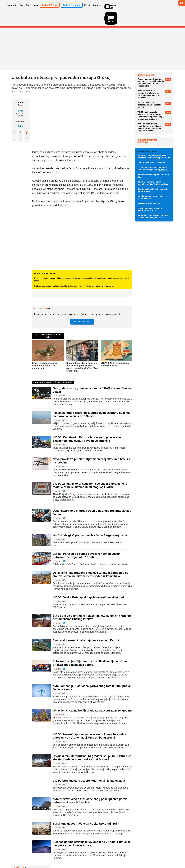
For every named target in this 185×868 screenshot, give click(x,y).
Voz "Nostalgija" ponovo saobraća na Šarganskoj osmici (91, 520)
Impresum (50, 858)
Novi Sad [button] (25, 9)
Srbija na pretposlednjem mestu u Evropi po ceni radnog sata (45, 351)
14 (65, 381)
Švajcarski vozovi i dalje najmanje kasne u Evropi (86, 625)
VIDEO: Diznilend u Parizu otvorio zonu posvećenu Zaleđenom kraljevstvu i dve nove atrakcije (87, 424)
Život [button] (87, 9)
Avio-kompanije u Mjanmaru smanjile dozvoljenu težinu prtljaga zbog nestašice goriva (90, 648)
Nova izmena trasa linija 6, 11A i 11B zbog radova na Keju (155, 101)
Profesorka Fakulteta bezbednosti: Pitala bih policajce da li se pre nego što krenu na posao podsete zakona (155, 110)
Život (20, 96)
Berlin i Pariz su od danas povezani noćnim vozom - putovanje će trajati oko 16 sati (87, 540)
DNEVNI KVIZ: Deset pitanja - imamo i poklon (116, 349)
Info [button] (36, 9)
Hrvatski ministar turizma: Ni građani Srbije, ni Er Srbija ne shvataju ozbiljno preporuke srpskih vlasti (92, 743)
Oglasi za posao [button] (72, 9)
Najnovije (143, 60)
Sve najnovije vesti (160, 127)
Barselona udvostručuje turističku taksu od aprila (86, 809)
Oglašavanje (28, 858)
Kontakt (40, 858)
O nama (17, 858)
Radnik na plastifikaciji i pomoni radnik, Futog (152, 312)
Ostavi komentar (82, 307)
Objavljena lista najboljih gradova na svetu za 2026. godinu (92, 696)
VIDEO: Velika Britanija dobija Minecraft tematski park (89, 582)
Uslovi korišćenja (64, 858)
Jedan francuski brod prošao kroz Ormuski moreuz (153, 65)
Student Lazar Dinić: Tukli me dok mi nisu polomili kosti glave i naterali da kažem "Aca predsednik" (82, 352)
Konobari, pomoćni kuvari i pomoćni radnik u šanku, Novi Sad (153, 304)
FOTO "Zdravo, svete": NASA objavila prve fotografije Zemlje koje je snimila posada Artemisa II (155, 92)
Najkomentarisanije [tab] (147, 201)
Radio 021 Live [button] (50, 9)
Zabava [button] (97, 9)
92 (65, 749)
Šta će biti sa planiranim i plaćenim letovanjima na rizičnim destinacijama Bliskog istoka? (92, 602)
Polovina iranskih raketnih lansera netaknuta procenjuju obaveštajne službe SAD (153, 74)
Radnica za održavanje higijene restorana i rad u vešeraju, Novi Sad (154, 278)
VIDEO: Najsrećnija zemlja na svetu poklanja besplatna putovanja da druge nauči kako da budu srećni (89, 721)
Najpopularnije (146, 136)
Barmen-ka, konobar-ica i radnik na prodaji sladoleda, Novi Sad (154, 338)
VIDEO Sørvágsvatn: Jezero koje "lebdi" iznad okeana (89, 766)
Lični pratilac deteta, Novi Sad (151, 284)
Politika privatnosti (82, 858)
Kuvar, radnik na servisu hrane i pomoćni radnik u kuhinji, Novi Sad (154, 290)
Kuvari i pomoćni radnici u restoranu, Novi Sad (150, 331)
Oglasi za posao (147, 273)
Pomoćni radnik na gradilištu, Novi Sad (153, 297)
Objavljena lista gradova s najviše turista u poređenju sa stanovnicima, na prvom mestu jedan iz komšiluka (90, 560)
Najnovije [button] (12, 9)
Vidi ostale (165, 264)
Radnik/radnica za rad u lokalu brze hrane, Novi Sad (154, 319)
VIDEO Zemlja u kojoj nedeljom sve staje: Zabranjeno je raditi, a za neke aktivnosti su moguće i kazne (90, 470)
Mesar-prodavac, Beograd (149, 325)
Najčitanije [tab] (143, 203)
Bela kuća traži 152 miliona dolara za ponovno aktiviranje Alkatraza (154, 121)
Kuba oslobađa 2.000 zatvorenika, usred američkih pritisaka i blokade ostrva (153, 83)
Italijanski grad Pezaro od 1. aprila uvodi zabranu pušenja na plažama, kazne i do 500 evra (91, 400)
